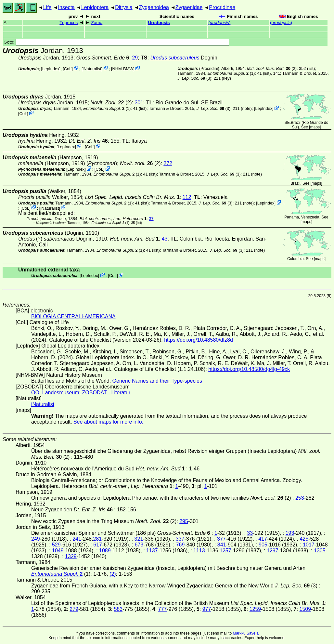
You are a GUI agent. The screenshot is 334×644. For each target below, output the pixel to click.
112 (187, 197)
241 (77, 539)
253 (300, 498)
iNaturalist (92, 69)
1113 (199, 551)
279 (74, 609)
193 (290, 533)
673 (139, 545)
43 (165, 239)
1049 (58, 551)
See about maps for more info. (108, 422)
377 (221, 539)
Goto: (116, 42)
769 (180, 545)
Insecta (66, 7)
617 (98, 545)
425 (304, 539)
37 (151, 219)
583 (118, 609)
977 (207, 609)
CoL (68, 69)
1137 (152, 551)
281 (97, 539)
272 (168, 163)
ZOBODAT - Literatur (106, 393)
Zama (97, 23)
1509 (305, 609)
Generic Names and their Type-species (157, 381)
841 (222, 545)
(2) (272, 68)
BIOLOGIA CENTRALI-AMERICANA (73, 316)
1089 (105, 551)
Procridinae (222, 7)
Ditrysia (124, 7)
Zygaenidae (189, 7)
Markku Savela (245, 633)
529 (56, 545)
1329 (71, 556)
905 (263, 545)
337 (180, 539)
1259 (255, 609)
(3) (194, 78)
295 (184, 521)
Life (47, 7)
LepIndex (51, 69)
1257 (225, 551)
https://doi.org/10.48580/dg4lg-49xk (249, 369)
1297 (273, 551)
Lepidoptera (95, 7)
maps (315, 127)
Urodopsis (159, 23)
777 (163, 609)
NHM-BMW (123, 69)
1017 (309, 545)
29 (135, 58)
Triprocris (69, 23)
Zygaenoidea (154, 7)
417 (263, 539)
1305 (320, 551)
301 (139, 103)
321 (139, 539)
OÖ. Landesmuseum (55, 393)
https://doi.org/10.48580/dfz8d (199, 340)
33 (250, 533)
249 (36, 539)
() (219, 23)
